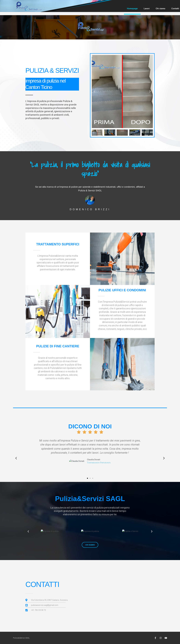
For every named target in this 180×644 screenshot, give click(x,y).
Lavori (147, 9)
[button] (95, 92)
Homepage (132, 9)
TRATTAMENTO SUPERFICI (58, 244)
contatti (42, 584)
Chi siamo (160, 9)
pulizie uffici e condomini (122, 290)
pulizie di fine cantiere (58, 346)
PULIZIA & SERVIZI (52, 71)
